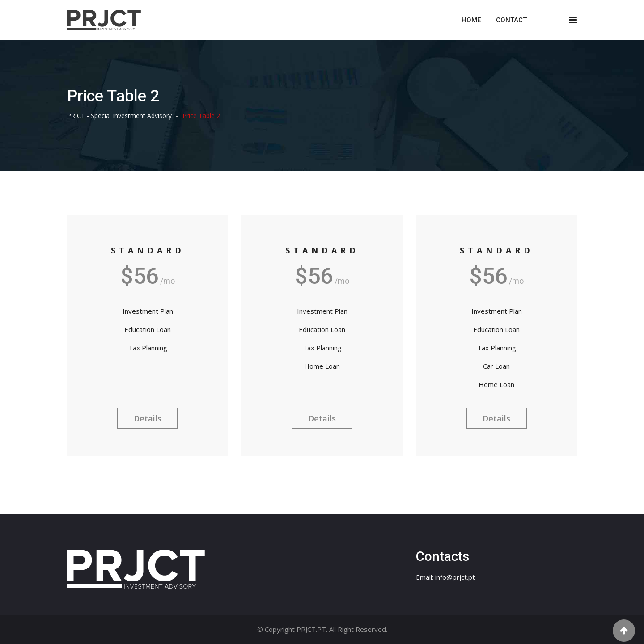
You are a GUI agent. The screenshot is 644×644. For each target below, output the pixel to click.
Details (148, 418)
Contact (511, 20)
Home (471, 20)
